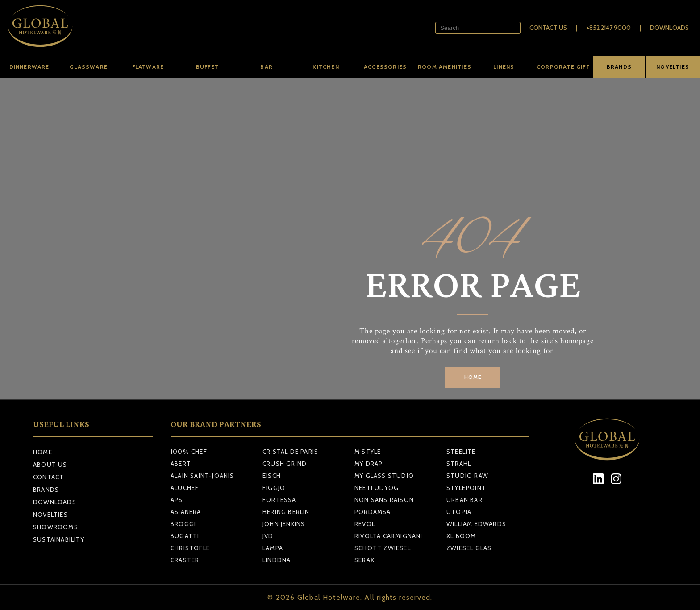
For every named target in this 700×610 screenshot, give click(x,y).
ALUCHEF (185, 488)
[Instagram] (616, 479)
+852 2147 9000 (608, 28)
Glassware (89, 67)
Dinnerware (29, 67)
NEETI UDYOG (377, 488)
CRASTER (185, 560)
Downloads (669, 28)
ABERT (181, 464)
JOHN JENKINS (284, 524)
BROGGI (183, 524)
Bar (267, 67)
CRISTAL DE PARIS (290, 452)
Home (43, 452)
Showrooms (56, 527)
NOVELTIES (673, 67)
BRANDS (619, 67)
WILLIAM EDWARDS (476, 524)
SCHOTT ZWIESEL (383, 548)
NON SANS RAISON (384, 500)
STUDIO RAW (467, 476)
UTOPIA (459, 512)
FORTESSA (279, 500)
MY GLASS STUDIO (384, 476)
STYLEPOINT (466, 488)
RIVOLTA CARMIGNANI (389, 536)
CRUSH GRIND (285, 464)
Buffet (207, 67)
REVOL (365, 524)
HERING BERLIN (286, 512)
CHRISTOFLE (190, 548)
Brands (46, 490)
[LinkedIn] (598, 479)
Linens (504, 67)
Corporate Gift (563, 67)
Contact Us (548, 28)
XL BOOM (461, 536)
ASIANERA (186, 512)
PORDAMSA (373, 512)
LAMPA (273, 548)
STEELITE (461, 452)
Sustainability (59, 539)
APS (177, 500)
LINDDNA (277, 560)
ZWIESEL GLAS (469, 548)
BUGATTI (185, 536)
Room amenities (445, 67)
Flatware (148, 67)
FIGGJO (274, 488)
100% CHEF (189, 452)
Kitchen (326, 67)
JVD (268, 536)
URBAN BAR (465, 500)
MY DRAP (369, 464)
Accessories (385, 67)
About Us (50, 465)
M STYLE (368, 452)
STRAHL (459, 464)
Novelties (50, 515)
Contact (48, 477)
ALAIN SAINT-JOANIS (202, 476)
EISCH (272, 476)
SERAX (365, 560)
